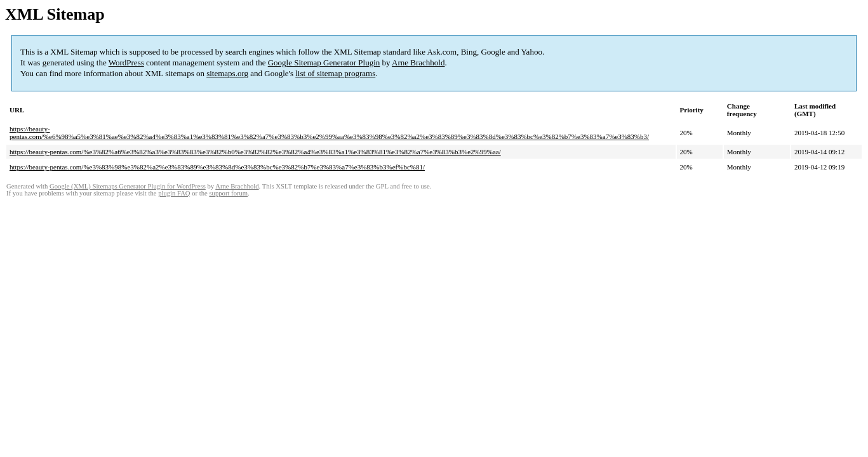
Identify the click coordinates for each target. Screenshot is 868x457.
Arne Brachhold (418, 63)
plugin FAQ (174, 193)
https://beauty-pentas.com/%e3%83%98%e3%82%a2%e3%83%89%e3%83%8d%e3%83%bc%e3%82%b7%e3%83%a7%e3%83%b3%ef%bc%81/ (217, 167)
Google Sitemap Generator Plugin (324, 63)
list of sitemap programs (335, 73)
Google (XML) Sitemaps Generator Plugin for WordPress (128, 186)
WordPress (126, 63)
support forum (228, 193)
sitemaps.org (227, 73)
